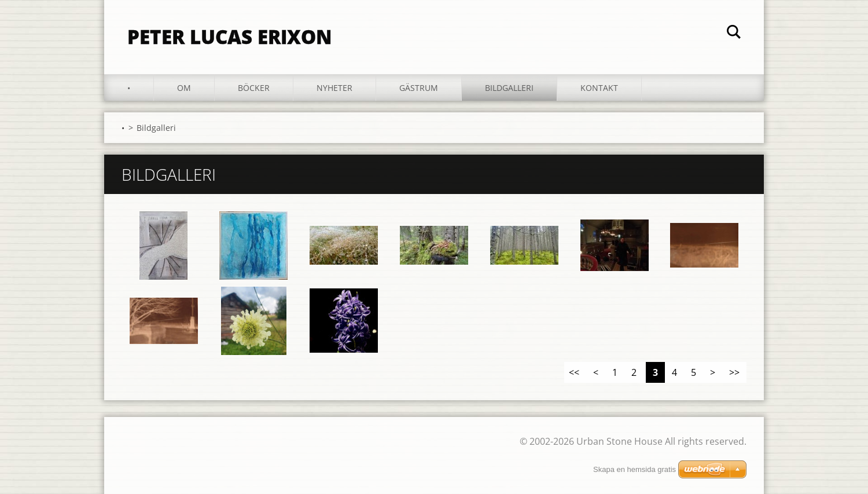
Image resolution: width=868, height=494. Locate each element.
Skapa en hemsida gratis (635, 469)
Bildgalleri (509, 88)
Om (184, 88)
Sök (734, 34)
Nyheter (334, 88)
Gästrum (419, 88)
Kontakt (599, 88)
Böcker (254, 88)
